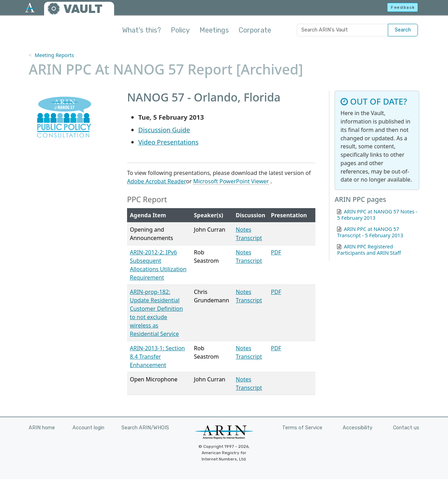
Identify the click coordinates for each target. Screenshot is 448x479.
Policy (180, 30)
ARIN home (42, 428)
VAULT (83, 9)
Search (403, 30)
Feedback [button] (403, 7)
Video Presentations (168, 142)
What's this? (142, 30)
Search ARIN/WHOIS (145, 428)
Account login (88, 428)
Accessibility (358, 428)
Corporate (255, 30)
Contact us (406, 428)
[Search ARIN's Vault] (342, 30)
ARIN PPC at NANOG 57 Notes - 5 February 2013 (377, 215)
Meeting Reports (54, 55)
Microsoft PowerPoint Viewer (231, 181)
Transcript (249, 238)
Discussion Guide (164, 130)
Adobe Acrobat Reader (157, 181)
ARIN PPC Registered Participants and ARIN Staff (369, 250)
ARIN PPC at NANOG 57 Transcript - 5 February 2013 (370, 232)
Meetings (214, 30)
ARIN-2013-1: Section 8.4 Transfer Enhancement (157, 357)
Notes (244, 230)
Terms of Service (302, 428)
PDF (276, 252)
